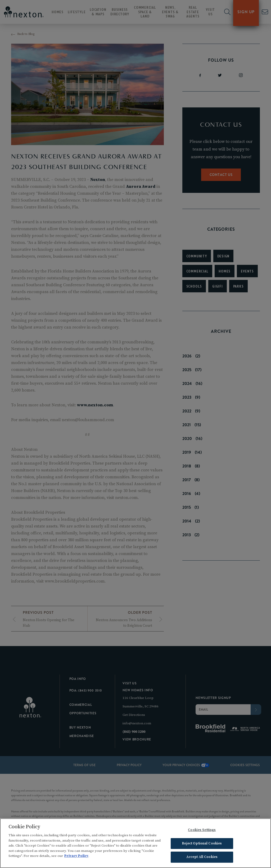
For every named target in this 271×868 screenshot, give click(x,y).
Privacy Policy (76, 857)
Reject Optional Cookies (202, 845)
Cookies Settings (202, 831)
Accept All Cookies (202, 859)
